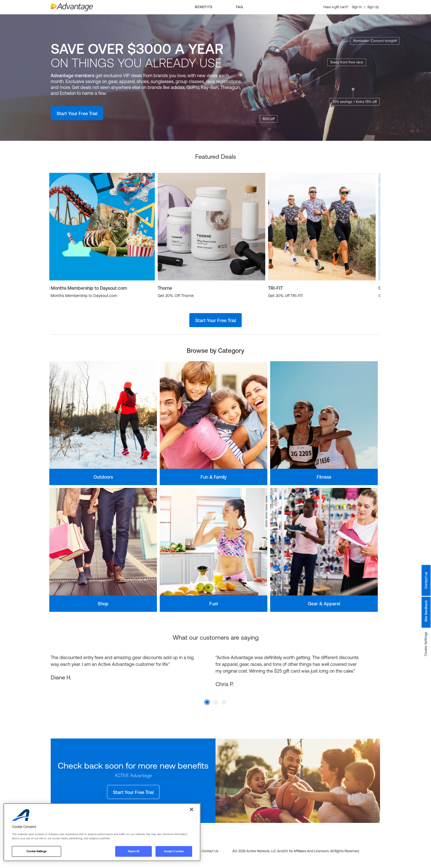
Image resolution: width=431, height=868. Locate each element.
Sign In (357, 7)
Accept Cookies (174, 851)
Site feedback (426, 611)
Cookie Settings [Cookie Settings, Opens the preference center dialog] (36, 851)
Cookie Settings (426, 644)
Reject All (134, 851)
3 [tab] (224, 702)
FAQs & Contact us (204, 851)
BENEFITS (204, 7)
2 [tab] (215, 702)
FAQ (240, 7)
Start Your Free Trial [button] (77, 113)
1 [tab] (207, 702)
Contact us (426, 581)
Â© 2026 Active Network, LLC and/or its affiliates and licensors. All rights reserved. (296, 851)
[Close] (192, 809)
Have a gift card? (336, 7)
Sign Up (373, 7)
